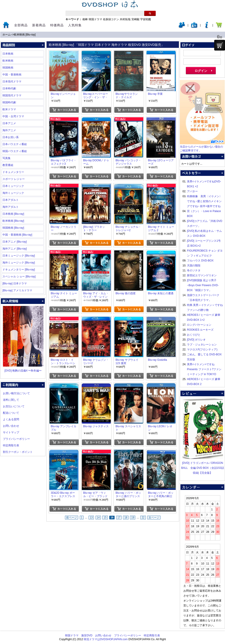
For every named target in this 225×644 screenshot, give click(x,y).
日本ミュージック (13, 186)
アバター (192, 191)
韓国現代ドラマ (12, 95)
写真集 (7, 158)
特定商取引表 (11, 445)
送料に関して (11, 400)
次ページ (154, 518)
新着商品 (39, 25)
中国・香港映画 (12, 75)
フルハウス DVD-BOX (200, 261)
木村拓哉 (125, 19)
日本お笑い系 (11, 137)
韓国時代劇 (9, 102)
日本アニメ (9, 123)
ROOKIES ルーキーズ (200, 330)
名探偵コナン (111, 19)
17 (119, 518)
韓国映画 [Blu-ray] (13, 228)
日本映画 (8, 54)
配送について (11, 413)
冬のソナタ (194, 270)
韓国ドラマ (95, 19)
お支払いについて (14, 406)
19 (133, 518)
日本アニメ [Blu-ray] (15, 242)
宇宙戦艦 (146, 19)
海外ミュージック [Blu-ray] (19, 263)
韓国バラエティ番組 (15, 151)
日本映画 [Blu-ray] (13, 214)
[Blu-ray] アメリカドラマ (17, 290)
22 (143, 518)
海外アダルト (11, 207)
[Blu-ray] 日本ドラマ (15, 283)
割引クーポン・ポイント (18, 452)
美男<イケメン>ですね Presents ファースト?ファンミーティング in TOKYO (204, 369)
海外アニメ (9, 130)
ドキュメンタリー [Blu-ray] (19, 270)
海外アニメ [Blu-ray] (15, 249)
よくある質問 (11, 419)
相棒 (85, 19)
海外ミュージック (13, 193)
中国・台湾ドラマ (13, 116)
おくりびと (194, 335)
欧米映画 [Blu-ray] (25, 35)
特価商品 (57, 25)
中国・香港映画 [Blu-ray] (17, 235)
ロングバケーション (199, 325)
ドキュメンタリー (13, 172)
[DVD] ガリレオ (196, 340)
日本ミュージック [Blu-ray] (19, 256)
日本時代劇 (9, 89)
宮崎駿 (135, 19)
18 (126, 518)
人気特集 (75, 25)
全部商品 (21, 25)
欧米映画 (8, 61)
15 (105, 518)
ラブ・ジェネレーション (202, 345)
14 (98, 518)
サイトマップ (11, 432)
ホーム (7, 35)
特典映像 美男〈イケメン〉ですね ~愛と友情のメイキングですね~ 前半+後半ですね (205, 201)
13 (91, 518)
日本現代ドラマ (12, 82)
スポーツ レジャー (14, 179)
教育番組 (8, 165)
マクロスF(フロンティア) (202, 350)
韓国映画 (8, 68)
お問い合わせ (11, 426)
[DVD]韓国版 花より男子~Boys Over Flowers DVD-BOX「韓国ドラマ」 (203, 285)
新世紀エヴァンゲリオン (202, 275)
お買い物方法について (16, 393)
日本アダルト (11, 200)
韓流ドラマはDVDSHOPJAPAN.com (106, 639)
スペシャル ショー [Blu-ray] (19, 277)
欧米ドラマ (9, 109)
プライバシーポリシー (16, 439)
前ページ (72, 518)
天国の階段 (194, 266)
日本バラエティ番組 (15, 144)
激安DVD (87, 635)
